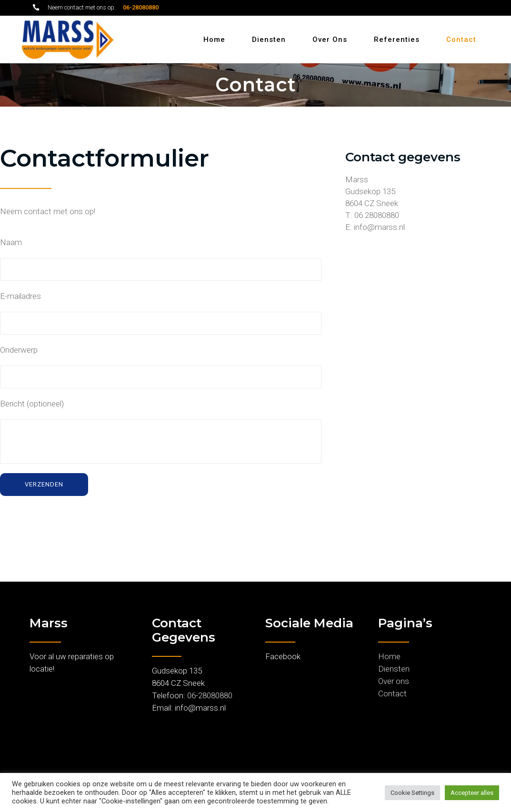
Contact (392, 693)
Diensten (394, 669)
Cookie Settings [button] (412, 793)
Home (389, 656)
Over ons (394, 681)
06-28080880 (210, 695)
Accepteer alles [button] (472, 793)
